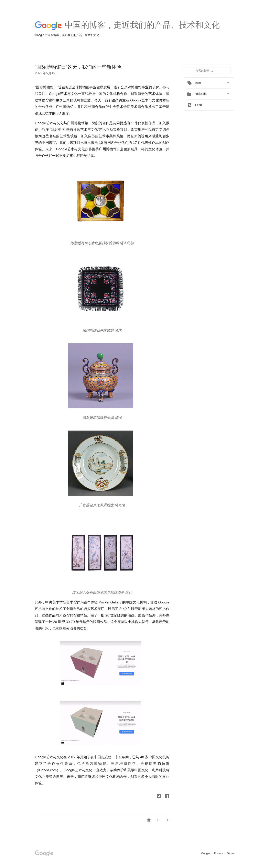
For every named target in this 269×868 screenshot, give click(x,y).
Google (206, 853)
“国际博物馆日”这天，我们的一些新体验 (78, 67)
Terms (231, 853)
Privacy (219, 853)
